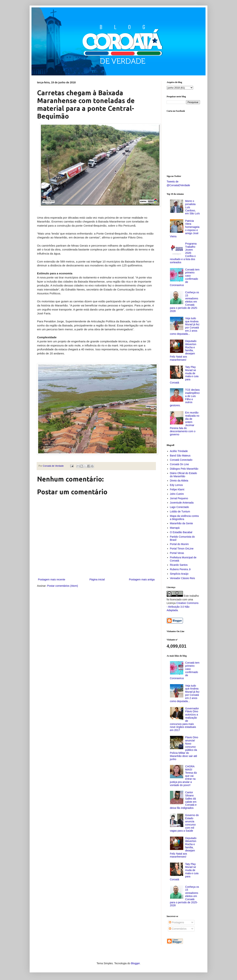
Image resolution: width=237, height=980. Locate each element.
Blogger (135, 963)
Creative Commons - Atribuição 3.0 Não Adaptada (183, 607)
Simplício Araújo (179, 574)
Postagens (176, 922)
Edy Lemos (176, 485)
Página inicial (97, 579)
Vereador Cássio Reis (182, 578)
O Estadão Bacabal (181, 532)
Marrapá (175, 528)
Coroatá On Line (180, 464)
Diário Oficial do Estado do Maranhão (183, 475)
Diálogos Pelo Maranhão (184, 469)
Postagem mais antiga (142, 579)
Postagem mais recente (52, 579)
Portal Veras (177, 553)
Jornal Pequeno (179, 498)
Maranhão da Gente (182, 523)
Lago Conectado (180, 507)
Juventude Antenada (182, 503)
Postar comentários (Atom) (62, 586)
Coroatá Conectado (181, 460)
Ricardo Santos (179, 565)
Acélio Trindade (179, 451)
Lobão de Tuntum (180, 511)
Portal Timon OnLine (182, 549)
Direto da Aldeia (179, 481)
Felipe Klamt (177, 489)
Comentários (178, 929)
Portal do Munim (179, 544)
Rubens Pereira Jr (180, 569)
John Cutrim (177, 494)
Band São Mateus (180, 456)
